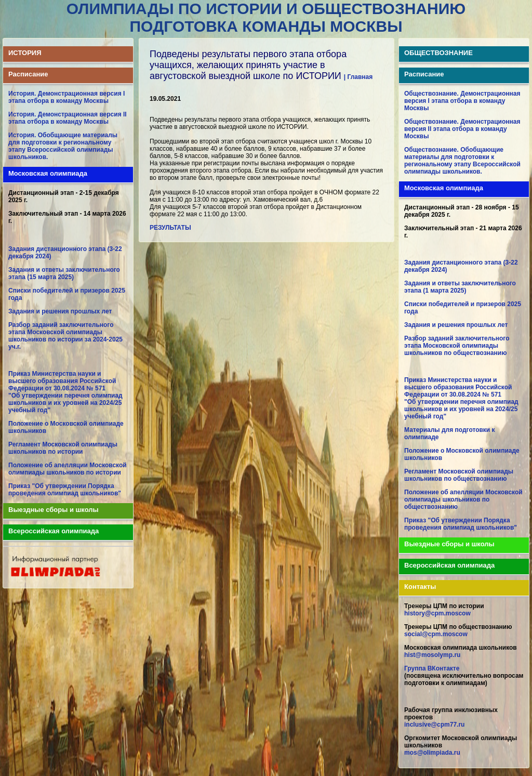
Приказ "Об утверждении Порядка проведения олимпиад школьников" (65, 490)
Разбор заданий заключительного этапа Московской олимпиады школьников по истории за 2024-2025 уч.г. (65, 336)
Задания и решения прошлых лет (60, 311)
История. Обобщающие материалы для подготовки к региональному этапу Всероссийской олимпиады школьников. (63, 146)
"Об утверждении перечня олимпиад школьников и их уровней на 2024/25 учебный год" (65, 403)
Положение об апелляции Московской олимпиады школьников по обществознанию (463, 499)
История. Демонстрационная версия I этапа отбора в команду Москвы (66, 97)
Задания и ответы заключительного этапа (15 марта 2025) (64, 273)
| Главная (358, 77)
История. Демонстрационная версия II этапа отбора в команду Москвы (68, 118)
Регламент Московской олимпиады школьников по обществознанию (459, 475)
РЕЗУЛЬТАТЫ (170, 228)
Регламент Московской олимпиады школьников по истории (63, 448)
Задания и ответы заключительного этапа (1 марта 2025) (460, 287)
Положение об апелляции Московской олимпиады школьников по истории (68, 469)
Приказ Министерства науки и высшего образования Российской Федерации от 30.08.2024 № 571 (62, 381)
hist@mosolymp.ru (432, 655)
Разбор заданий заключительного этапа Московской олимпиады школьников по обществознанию (457, 346)
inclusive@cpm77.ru (434, 725)
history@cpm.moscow (437, 613)
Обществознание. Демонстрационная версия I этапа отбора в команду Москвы (462, 101)
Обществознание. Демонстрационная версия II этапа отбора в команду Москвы (462, 129)
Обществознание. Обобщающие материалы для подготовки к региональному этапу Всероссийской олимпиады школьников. (462, 161)
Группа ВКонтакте (432, 668)
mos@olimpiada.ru (432, 753)
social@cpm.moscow (436, 634)
